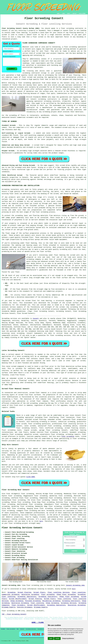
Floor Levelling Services (59, 592)
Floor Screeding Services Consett (22, 528)
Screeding (11, 592)
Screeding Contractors (48, 597)
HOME (58, 14)
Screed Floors (39, 592)
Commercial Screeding (11, 595)
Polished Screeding (33, 601)
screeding (21, 333)
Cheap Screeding (17, 601)
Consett (36, 318)
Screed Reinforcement (18, 599)
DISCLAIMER (82, 14)
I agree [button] (51, 638)
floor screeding (67, 28)
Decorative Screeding (30, 595)
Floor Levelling (79, 592)
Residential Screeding (51, 601)
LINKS (63, 14)
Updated (22, 629)
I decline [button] (57, 638)
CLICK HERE (31, 477)
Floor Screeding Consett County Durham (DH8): (21, 28)
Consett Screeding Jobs (75, 585)
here (41, 521)
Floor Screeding (48, 595)
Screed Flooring (24, 592)
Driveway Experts (9, 607)
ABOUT (69, 14)
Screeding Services (69, 603)
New (18, 629)
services (15, 335)
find (8, 494)
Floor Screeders (18, 605)
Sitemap (3, 629)
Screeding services (54, 511)
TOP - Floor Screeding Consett (14, 614)
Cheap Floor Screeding (66, 595)
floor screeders (69, 329)
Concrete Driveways (25, 607)
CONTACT (75, 14)
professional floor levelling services (68, 424)
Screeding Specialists (27, 597)
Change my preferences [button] (68, 638)
